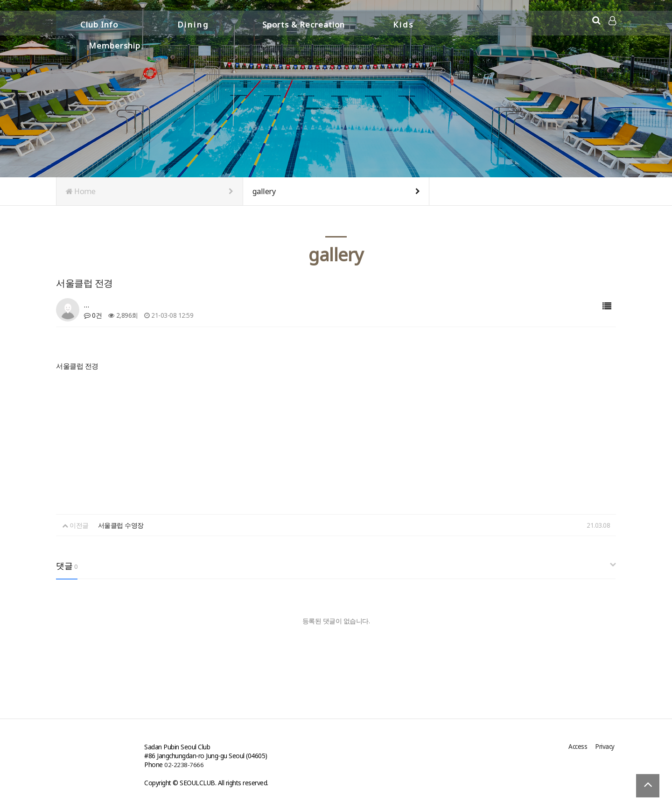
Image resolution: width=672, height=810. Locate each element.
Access (580, 747)
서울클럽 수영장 (121, 525)
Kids (403, 22)
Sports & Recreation (304, 22)
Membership (502, 22)
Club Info (99, 22)
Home (150, 191)
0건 (93, 315)
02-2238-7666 (184, 765)
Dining (193, 22)
